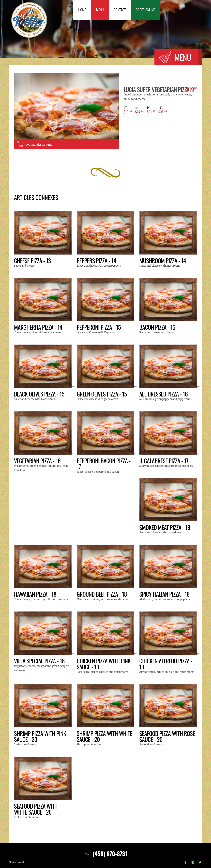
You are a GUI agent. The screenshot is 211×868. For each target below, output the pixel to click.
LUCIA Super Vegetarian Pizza (157, 89)
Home (82, 10)
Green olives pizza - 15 (102, 394)
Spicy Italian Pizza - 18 (164, 594)
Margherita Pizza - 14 (38, 327)
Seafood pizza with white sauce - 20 (36, 809)
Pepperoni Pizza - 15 (99, 327)
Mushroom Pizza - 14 (163, 260)
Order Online (145, 10)
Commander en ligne (39, 145)
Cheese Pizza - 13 (32, 260)
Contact (120, 10)
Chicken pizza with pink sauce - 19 (104, 664)
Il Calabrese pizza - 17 (164, 461)
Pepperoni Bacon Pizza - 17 (104, 464)
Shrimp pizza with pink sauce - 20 (40, 736)
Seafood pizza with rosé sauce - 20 (167, 736)
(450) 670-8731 (105, 853)
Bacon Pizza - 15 (157, 327)
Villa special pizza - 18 (39, 661)
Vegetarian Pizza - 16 (37, 461)
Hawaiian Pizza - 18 (35, 594)
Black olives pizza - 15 (39, 394)
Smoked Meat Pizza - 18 (165, 527)
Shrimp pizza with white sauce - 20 (104, 736)
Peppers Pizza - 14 (96, 260)
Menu (100, 10)
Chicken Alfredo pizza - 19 (166, 664)
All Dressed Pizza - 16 (164, 394)
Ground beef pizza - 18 (102, 594)
